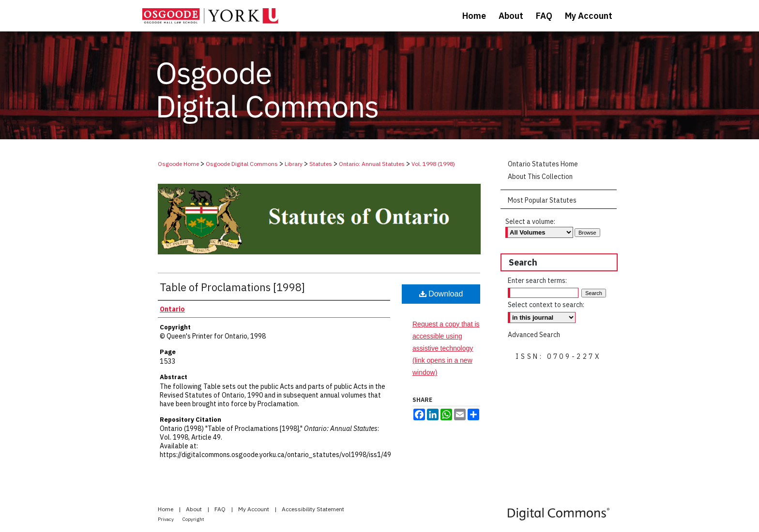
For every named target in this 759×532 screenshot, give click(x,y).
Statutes (321, 164)
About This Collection (540, 177)
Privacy (166, 519)
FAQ (221, 509)
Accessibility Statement (313, 509)
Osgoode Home (178, 164)
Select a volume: (530, 222)
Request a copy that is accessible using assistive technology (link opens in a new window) (446, 348)
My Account (254, 509)
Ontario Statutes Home (543, 164)
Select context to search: (546, 305)
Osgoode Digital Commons (242, 164)
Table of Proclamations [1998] (232, 287)
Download (441, 294)
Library (294, 164)
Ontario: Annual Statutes (372, 164)
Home (166, 509)
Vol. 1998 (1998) (433, 164)
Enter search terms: (537, 281)
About (195, 509)
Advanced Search (534, 335)
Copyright (193, 519)
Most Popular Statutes (542, 200)
